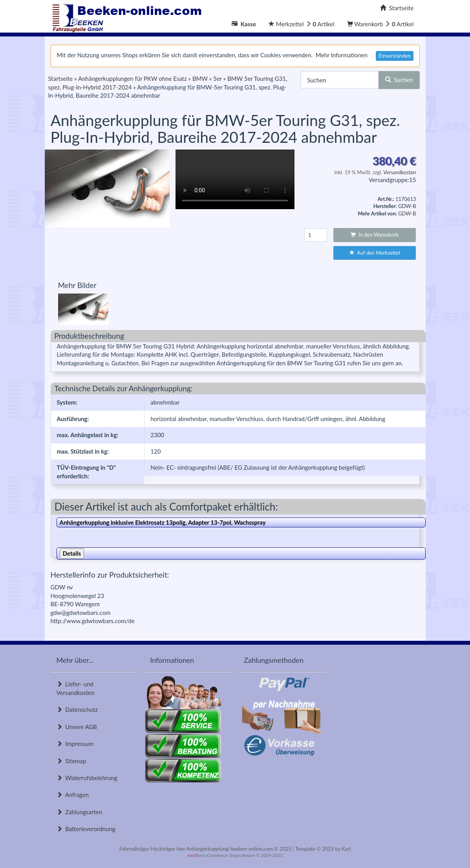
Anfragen (73, 795)
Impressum (75, 744)
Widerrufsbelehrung (87, 778)
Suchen (399, 80)
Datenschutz (77, 709)
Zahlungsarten (80, 812)
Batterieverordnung (86, 829)
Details (72, 553)
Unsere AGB (77, 727)
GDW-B (407, 213)
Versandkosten (400, 172)
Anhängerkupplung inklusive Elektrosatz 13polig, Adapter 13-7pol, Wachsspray (163, 522)
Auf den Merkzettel (375, 253)
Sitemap (71, 761)
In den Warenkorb (375, 235)
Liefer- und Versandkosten (76, 688)
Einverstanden (394, 56)
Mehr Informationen (342, 55)
